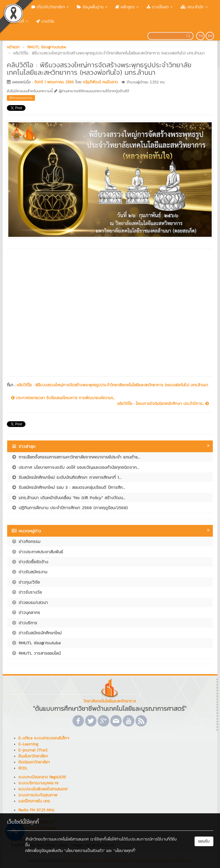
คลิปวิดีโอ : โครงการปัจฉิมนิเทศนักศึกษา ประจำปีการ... (163, 404)
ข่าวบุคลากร (26, 612)
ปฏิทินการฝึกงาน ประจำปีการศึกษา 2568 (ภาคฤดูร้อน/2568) (70, 508)
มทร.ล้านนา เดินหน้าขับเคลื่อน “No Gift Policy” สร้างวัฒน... (68, 498)
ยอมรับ (204, 841)
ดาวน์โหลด (160, 7)
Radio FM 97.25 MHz (36, 810)
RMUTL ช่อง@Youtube (36, 643)
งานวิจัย (45, 21)
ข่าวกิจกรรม (26, 541)
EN (210, 36)
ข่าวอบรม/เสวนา (30, 602)
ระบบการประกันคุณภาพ (38, 795)
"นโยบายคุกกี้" (125, 851)
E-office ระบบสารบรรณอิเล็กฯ (44, 738)
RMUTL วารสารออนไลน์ (36, 653)
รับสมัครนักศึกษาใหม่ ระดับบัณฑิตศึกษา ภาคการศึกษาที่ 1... (66, 477)
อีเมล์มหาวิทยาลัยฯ (33, 756)
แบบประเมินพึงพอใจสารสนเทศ (43, 789)
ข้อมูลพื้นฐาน (93, 7)
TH (201, 36)
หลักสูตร (128, 7)
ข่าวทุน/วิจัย (26, 582)
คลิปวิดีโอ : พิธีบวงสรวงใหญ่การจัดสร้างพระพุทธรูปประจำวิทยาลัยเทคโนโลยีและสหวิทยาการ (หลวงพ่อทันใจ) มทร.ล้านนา (112, 385)
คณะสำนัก (195, 7)
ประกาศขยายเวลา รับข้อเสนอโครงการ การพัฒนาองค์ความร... (63, 398)
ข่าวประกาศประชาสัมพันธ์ (37, 552)
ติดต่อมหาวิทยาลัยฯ (34, 762)
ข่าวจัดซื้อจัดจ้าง (30, 562)
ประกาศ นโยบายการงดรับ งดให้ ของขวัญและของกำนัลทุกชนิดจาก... (75, 467)
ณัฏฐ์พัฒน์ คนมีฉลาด (100, 82)
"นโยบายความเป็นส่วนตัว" (85, 851)
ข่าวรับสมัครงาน (29, 572)
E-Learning (28, 744)
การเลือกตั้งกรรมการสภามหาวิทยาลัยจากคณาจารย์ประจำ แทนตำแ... (76, 457)
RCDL (23, 768)
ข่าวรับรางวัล (27, 592)
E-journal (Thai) (33, 750)
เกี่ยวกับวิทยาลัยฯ (51, 7)
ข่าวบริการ (24, 623)
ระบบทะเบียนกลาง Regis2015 (42, 777)
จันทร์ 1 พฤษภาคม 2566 (54, 82)
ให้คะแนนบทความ (21, 98)
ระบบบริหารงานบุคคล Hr (39, 783)
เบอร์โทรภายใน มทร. (34, 801)
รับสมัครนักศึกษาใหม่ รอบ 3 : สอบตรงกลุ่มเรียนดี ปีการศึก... (68, 487)
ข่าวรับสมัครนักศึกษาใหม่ (37, 633)
